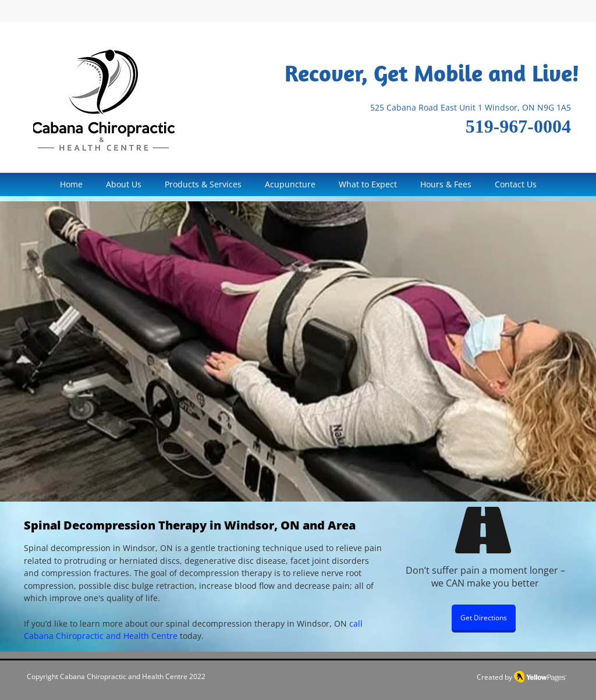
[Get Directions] (484, 617)
